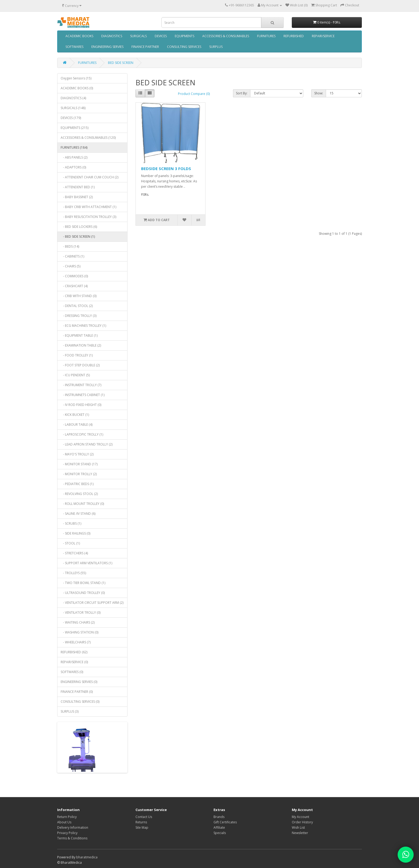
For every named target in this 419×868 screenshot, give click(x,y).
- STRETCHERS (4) (74, 553)
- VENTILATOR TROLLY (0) (81, 612)
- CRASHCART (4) (74, 286)
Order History (302, 822)
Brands (219, 817)
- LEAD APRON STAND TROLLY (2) (87, 444)
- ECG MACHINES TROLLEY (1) (83, 326)
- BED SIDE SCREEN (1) (78, 237)
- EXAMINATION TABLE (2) (81, 345)
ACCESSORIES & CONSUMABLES (226, 36)
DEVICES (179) (71, 118)
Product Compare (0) (194, 94)
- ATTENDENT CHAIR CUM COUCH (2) (90, 177)
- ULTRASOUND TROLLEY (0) (83, 593)
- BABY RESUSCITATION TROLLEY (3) (88, 217)
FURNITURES (266, 36)
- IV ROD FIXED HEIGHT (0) (81, 405)
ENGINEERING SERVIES (107, 47)
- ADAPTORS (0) (73, 167)
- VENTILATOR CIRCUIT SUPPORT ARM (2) (92, 603)
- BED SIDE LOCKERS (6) (79, 227)
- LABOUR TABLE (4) (77, 425)
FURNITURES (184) (74, 147)
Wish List (298, 827)
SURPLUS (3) (70, 711)
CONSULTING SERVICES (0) (80, 702)
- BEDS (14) (70, 246)
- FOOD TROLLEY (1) (77, 355)
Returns (141, 822)
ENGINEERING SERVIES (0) (79, 682)
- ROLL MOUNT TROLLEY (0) (82, 504)
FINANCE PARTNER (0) (77, 692)
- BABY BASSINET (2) (77, 197)
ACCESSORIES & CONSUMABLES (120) (88, 138)
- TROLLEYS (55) (73, 573)
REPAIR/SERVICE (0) (74, 662)
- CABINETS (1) (72, 256)
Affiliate (219, 827)
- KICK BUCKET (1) (75, 415)
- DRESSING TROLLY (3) (79, 316)
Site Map (142, 827)
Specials (220, 833)
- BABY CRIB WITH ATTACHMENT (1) (88, 207)
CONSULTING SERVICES (184, 47)
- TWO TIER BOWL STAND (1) (83, 583)
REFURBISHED (294, 36)
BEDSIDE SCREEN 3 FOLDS (166, 168)
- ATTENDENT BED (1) (78, 187)
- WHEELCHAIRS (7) (76, 642)
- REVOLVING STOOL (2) (79, 494)
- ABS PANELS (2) (74, 157)
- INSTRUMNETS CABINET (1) (83, 395)
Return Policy (67, 817)
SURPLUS (216, 47)
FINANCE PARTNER (145, 47)
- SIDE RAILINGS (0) (75, 533)
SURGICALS (138, 36)
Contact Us (144, 817)
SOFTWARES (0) (72, 672)
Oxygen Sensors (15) (76, 78)
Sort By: (242, 93)
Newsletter (300, 833)
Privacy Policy (67, 833)
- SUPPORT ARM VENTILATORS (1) (86, 563)
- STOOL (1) (70, 543)
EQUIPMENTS (185, 36)
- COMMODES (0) (74, 276)
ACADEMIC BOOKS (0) (77, 88)
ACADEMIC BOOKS (79, 36)
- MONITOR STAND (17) (79, 464)
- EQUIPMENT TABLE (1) (79, 335)
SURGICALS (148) (73, 108)
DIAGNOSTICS (112, 36)
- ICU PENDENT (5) (75, 375)
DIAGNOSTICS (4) (73, 98)
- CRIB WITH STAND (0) (79, 296)
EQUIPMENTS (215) (75, 128)
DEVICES (161, 36)
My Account (300, 817)
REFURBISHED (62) (74, 652)
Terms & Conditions (72, 838)
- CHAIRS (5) (71, 266)
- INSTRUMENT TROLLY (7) (81, 385)
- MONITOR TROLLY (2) (79, 474)
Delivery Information (73, 827)
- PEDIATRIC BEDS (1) (77, 484)
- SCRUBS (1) (71, 523)
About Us (64, 822)
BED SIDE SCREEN (121, 63)
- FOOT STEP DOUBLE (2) (80, 365)
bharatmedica (87, 857)
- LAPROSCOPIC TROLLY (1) (82, 434)
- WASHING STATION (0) (79, 632)
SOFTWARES (74, 47)
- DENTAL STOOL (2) (77, 306)
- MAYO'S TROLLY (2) (77, 454)
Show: (319, 93)
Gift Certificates (225, 822)
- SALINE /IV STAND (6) (78, 514)
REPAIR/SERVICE (323, 36)
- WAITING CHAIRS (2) (78, 622)
